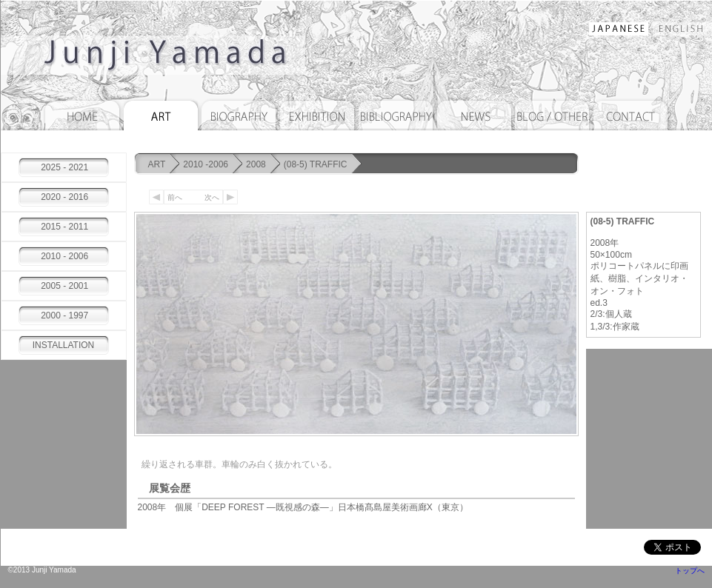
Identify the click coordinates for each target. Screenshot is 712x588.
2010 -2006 (206, 164)
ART (157, 164)
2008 (256, 164)
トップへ (690, 571)
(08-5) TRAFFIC (316, 164)
